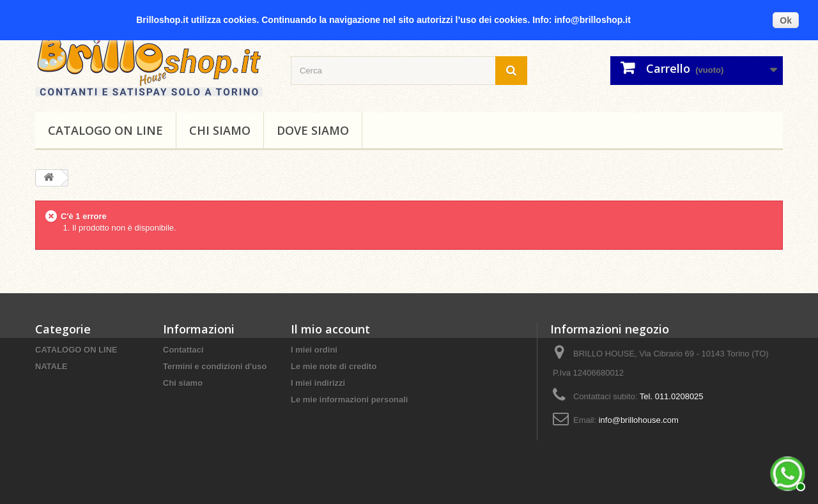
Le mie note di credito (334, 366)
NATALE (51, 366)
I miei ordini (314, 350)
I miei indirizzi (318, 383)
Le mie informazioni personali (349, 400)
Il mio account (330, 329)
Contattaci (183, 350)
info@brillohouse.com (639, 420)
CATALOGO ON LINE (105, 130)
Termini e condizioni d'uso (215, 366)
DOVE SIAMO (313, 130)
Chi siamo (220, 130)
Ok (786, 20)
